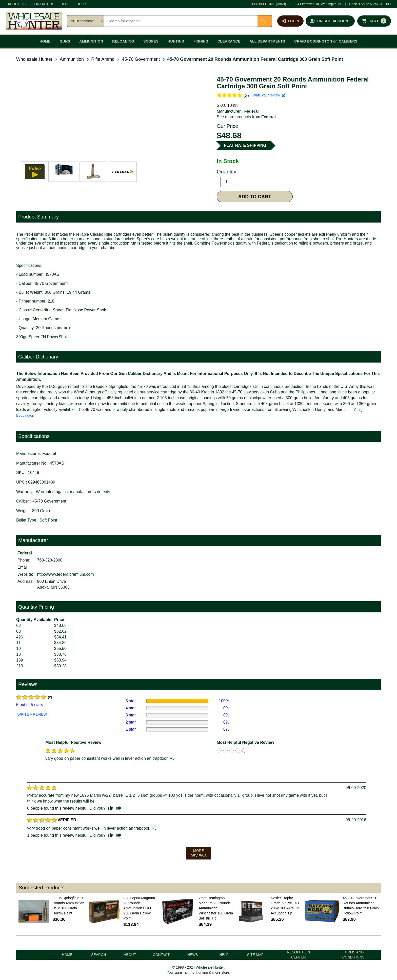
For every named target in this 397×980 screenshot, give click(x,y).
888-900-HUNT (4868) (269, 4)
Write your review (269, 95)
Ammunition (72, 59)
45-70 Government (141, 59)
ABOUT (130, 955)
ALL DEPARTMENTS (267, 41)
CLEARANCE (229, 41)
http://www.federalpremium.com (66, 574)
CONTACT (161, 955)
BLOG (65, 4)
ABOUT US (17, 4)
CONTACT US (43, 4)
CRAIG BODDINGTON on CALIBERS (326, 41)
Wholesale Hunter (34, 59)
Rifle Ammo (103, 59)
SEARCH (98, 955)
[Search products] (181, 21)
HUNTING (176, 41)
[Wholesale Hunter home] (34, 21)
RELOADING (123, 41)
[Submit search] (265, 21)
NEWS (193, 955)
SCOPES (151, 41)
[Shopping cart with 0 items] (374, 21)
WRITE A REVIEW (32, 714)
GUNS (65, 41)
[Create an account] (330, 21)
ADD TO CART (255, 197)
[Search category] (86, 21)
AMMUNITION (91, 41)
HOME (45, 41)
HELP (81, 4)
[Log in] (290, 21)
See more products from (246, 117)
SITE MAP (255, 955)
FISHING (201, 41)
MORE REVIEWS (199, 853)
